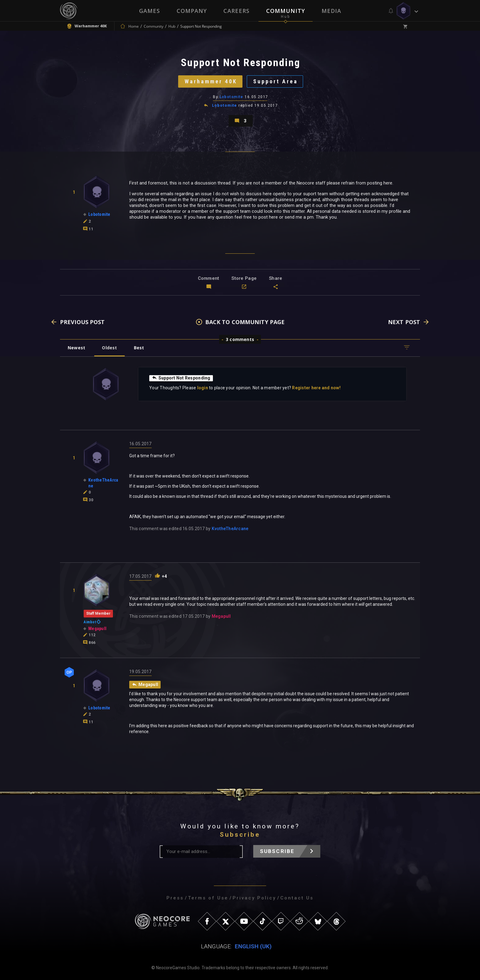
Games (150, 11)
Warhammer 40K (211, 81)
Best (139, 348)
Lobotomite (232, 97)
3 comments (240, 339)
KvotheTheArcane (230, 529)
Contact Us (297, 898)
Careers (236, 11)
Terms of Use (208, 898)
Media (331, 11)
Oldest (109, 348)
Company (192, 11)
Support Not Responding (181, 378)
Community (286, 11)
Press (175, 898)
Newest (76, 348)
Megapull (221, 616)
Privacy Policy (254, 898)
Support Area (276, 81)
